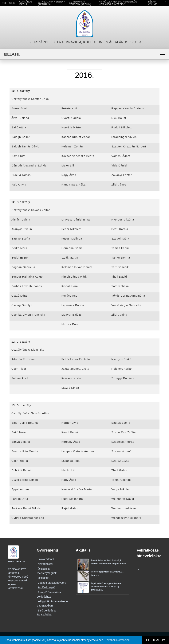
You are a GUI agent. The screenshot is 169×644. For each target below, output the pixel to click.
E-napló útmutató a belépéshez (49, 595)
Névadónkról (45, 564)
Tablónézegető (47, 587)
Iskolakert (44, 578)
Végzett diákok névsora (52, 583)
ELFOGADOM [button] (156, 640)
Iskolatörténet (46, 559)
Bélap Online (153, 3)
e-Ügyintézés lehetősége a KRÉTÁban (52, 603)
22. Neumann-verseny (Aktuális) (51, 3)
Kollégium (9, 3)
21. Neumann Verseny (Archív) (80, 3)
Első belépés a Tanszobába (46, 613)
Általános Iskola (26, 3)
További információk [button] (117, 640)
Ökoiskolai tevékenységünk (47, 571)
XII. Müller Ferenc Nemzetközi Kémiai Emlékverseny (118, 3)
